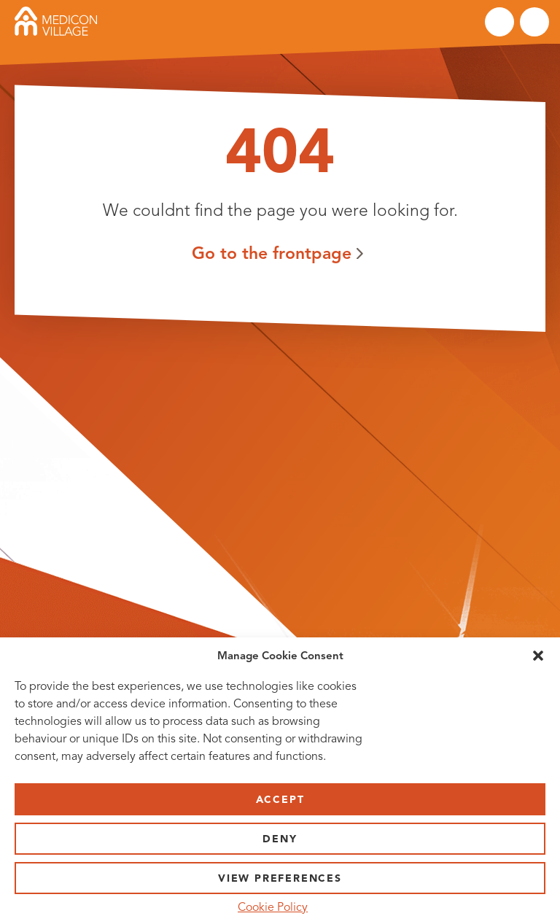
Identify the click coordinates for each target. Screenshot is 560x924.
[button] (538, 656)
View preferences (280, 878)
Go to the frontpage (272, 253)
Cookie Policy (273, 907)
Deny (280, 839)
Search (499, 22)
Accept (280, 800)
